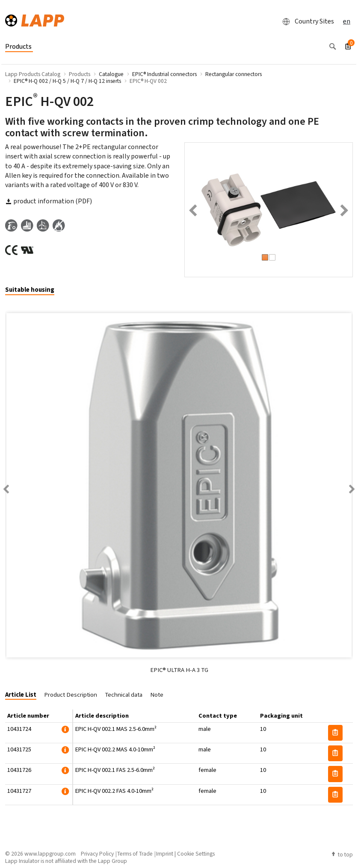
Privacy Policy (97, 853)
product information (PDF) (49, 201)
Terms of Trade (135, 853)
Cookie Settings (196, 853)
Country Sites (306, 21)
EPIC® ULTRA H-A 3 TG (179, 670)
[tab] (33, 290)
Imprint (165, 853)
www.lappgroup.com (50, 853)
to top (342, 854)
